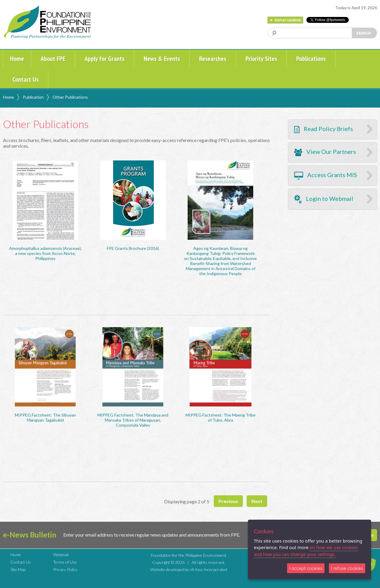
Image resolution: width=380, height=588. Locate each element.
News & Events (162, 59)
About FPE (53, 59)
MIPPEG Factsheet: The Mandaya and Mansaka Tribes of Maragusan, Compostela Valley (133, 420)
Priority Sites (261, 59)
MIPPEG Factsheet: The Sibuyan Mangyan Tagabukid (45, 417)
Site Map (18, 569)
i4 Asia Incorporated (209, 569)
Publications (311, 59)
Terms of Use (65, 562)
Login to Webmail (324, 199)
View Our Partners (325, 152)
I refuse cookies (347, 568)
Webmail (61, 555)
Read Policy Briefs (324, 129)
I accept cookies (306, 568)
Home (17, 59)
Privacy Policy (65, 569)
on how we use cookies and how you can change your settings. (306, 551)
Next (257, 501)
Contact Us (26, 79)
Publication (33, 97)
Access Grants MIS (326, 175)
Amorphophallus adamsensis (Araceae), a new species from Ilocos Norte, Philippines (45, 253)
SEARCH (364, 33)
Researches (213, 59)
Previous (228, 501)
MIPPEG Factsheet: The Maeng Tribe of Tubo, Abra (221, 417)
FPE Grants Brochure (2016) (133, 248)
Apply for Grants (104, 59)
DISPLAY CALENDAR (285, 20)
